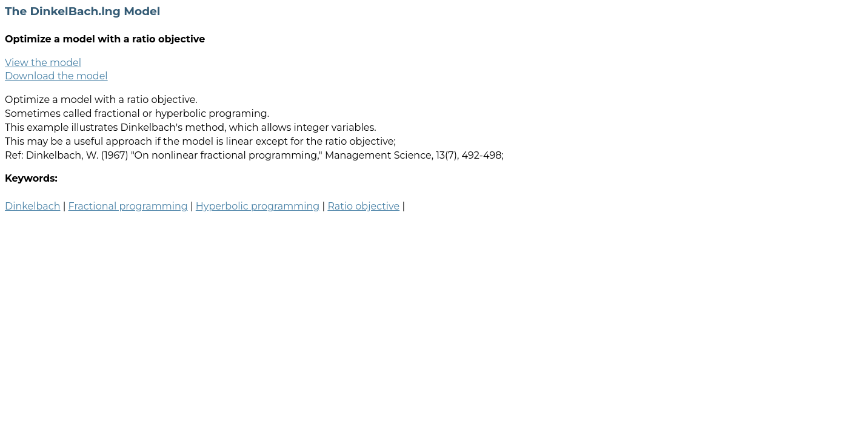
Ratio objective (363, 206)
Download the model (56, 76)
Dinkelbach (32, 206)
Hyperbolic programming (258, 206)
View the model (43, 63)
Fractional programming (128, 206)
